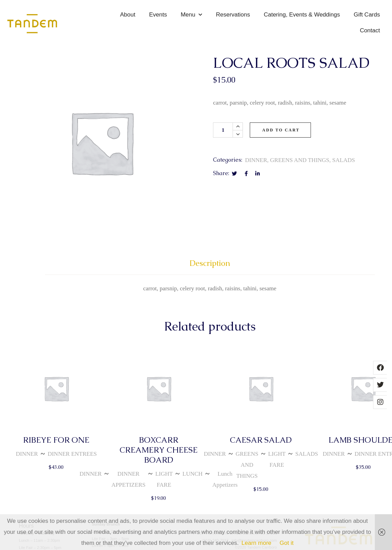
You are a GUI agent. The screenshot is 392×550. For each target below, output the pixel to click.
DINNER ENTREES (72, 454)
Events (158, 15)
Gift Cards (367, 15)
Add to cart (281, 130)
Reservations (233, 15)
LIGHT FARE (164, 479)
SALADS (344, 160)
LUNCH (193, 474)
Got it (287, 543)
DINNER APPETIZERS (128, 479)
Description (210, 263)
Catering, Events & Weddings (302, 15)
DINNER (256, 160)
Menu (192, 15)
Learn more (256, 543)
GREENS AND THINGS (300, 160)
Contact (370, 30)
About (128, 15)
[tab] (210, 266)
